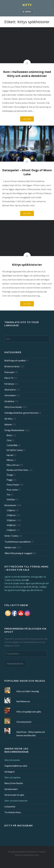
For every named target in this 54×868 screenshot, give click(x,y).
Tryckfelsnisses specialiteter (18, 542)
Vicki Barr (11, 500)
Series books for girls (14, 795)
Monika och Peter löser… (18, 470)
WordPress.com (31, 855)
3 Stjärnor (11, 520)
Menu (28, 12)
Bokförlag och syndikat (15, 361)
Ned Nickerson (23, 701)
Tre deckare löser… (13, 812)
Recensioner (10, 505)
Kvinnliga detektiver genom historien (21, 413)
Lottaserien (10, 807)
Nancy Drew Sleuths (14, 783)
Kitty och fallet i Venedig (28, 691)
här (27, 580)
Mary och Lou (13, 465)
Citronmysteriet (24, 722)
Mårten (10, 460)
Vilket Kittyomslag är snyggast (18, 553)
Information (10, 395)
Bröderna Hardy (12, 366)
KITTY (27, 5)
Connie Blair (12, 445)
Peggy (10, 480)
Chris (9, 440)
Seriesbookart (11, 789)
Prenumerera (15, 664)
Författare (9, 384)
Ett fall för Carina (15, 450)
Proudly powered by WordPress (23, 852)
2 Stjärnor (11, 515)
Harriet (10, 455)
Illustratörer (10, 390)
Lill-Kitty (8, 419)
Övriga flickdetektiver (14, 430)
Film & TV (9, 378)
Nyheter (8, 424)
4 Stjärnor (11, 525)
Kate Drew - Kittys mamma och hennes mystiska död (31, 734)
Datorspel (9, 372)
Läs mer (27, 119)
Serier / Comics (11, 536)
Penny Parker (13, 485)
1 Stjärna (11, 510)
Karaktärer (10, 401)
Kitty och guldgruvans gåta (29, 712)
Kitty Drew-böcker (13, 407)
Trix (8, 495)
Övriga (10, 475)
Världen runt (10, 547)
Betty (9, 435)
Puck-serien (12, 490)
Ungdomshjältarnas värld (16, 766)
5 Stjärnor (11, 530)
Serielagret (10, 772)
